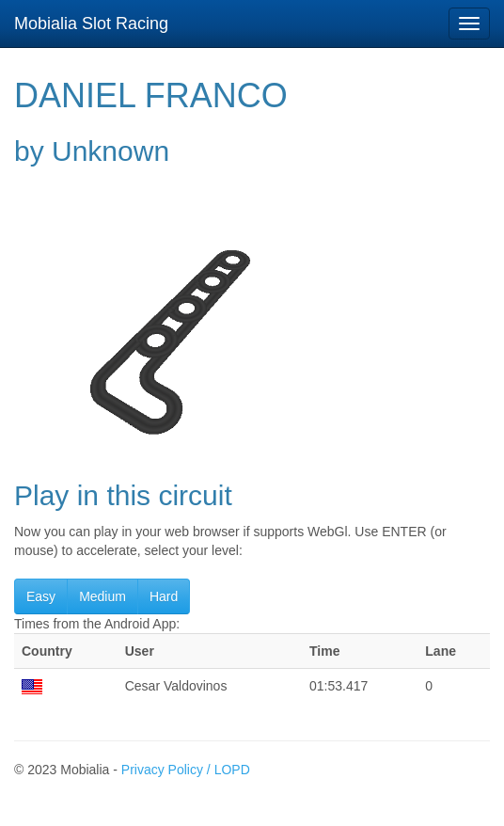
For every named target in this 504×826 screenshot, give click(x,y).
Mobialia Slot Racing (91, 24)
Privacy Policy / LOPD (186, 770)
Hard (164, 596)
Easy (41, 596)
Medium (102, 596)
